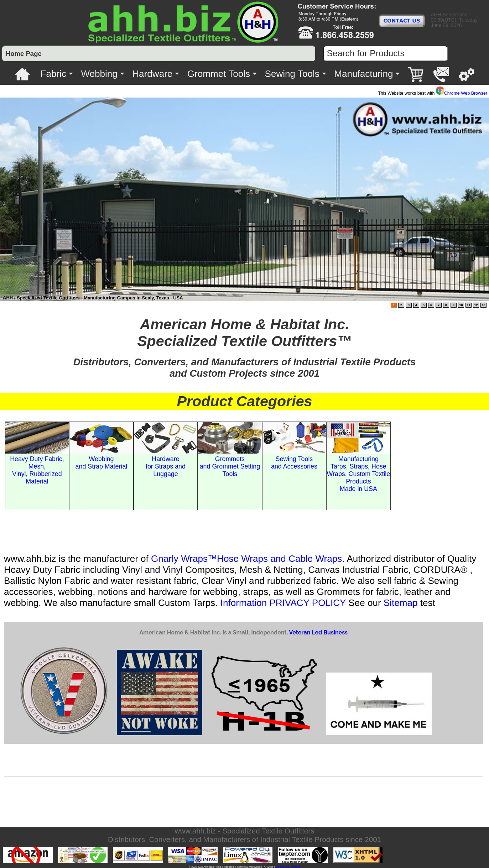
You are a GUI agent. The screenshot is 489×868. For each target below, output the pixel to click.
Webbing (99, 74)
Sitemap (401, 603)
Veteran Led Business (318, 632)
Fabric (53, 74)
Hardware (152, 74)
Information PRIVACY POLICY (283, 603)
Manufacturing (363, 74)
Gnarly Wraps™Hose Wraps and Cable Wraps (246, 559)
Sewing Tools (292, 74)
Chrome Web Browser (462, 93)
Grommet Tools (219, 74)
